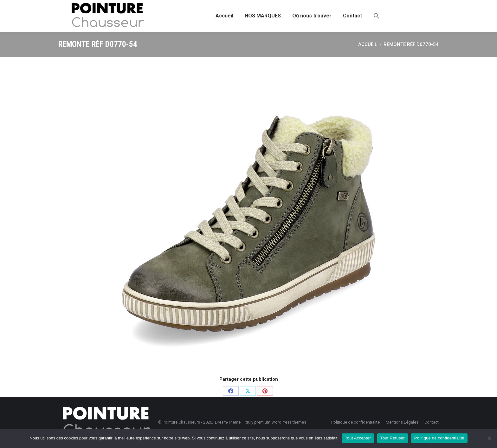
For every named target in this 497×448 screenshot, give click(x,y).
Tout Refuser (393, 438)
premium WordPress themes (280, 422)
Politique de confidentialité (439, 438)
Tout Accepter (358, 438)
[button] (377, 16)
